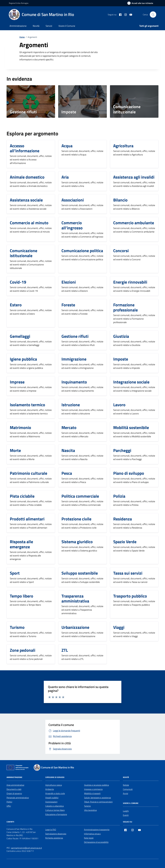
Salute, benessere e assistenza (98, 798)
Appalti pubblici (52, 798)
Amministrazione (18, 26)
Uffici (9, 806)
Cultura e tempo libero (55, 810)
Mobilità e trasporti (92, 793)
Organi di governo (14, 793)
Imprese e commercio (93, 789)
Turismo (87, 806)
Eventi (126, 815)
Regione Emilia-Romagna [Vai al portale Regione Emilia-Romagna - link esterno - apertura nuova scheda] (19, 3)
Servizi (49, 26)
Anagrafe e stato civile (55, 793)
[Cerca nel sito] (153, 15)
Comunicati (128, 789)
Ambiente (50, 789)
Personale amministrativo (18, 798)
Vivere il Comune (67, 26)
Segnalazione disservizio (56, 834)
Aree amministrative (15, 785)
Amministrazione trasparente (97, 830)
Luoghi (126, 811)
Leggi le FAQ (51, 830)
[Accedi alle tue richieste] (140, 3)
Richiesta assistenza (54, 838)
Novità (36, 26)
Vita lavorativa (90, 810)
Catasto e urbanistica (55, 806)
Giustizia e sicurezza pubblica (97, 785)
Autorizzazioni (51, 802)
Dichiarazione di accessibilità (96, 842)
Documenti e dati (14, 789)
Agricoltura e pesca (54, 785)
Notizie (126, 785)
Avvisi (125, 793)
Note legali (89, 838)
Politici (9, 802)
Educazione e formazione (56, 814)
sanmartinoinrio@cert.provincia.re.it (26, 848)
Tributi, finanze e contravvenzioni (98, 802)
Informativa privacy (92, 834)
